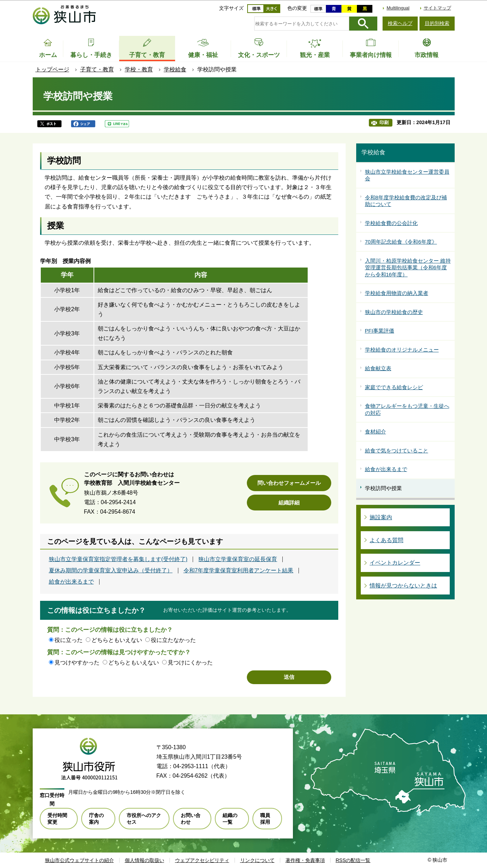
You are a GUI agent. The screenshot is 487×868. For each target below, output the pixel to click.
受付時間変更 (57, 818)
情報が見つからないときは (403, 586)
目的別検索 (437, 23)
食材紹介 (376, 432)
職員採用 (265, 818)
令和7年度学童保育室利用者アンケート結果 (239, 571)
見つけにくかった (190, 663)
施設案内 (381, 517)
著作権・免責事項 (305, 860)
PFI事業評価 (380, 331)
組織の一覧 (230, 818)
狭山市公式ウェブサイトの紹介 (79, 860)
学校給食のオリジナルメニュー (402, 350)
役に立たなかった (173, 640)
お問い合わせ (191, 818)
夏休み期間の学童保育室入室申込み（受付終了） (111, 571)
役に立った (69, 640)
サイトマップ (437, 8)
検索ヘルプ (400, 23)
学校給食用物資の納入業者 (397, 293)
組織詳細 (289, 503)
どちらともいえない (117, 640)
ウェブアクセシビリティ (202, 860)
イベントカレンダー (395, 563)
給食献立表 (378, 368)
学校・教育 (139, 69)
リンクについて (257, 860)
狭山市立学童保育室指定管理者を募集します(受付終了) (118, 559)
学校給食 (175, 69)
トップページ (52, 69)
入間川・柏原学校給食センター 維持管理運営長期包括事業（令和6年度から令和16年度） (408, 268)
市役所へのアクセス (144, 818)
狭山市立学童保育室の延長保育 (238, 559)
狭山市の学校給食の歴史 (394, 312)
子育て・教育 (97, 69)
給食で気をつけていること (397, 451)
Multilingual (398, 8)
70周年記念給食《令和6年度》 (401, 242)
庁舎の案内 (96, 818)
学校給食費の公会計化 (391, 223)
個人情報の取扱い (145, 860)
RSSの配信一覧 (353, 860)
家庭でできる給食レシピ (394, 387)
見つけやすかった (77, 663)
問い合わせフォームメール (289, 483)
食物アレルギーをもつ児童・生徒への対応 (407, 409)
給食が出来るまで (71, 582)
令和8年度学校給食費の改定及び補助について (406, 201)
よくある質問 (386, 540)
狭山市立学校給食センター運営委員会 (407, 175)
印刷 (384, 123)
